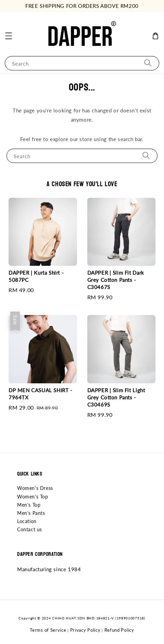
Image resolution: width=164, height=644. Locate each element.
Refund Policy (119, 630)
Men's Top (29, 505)
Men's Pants (31, 513)
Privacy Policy (85, 630)
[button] (9, 36)
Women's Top (33, 497)
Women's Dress (35, 488)
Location (27, 521)
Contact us (30, 529)
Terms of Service (48, 630)
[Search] (148, 63)
